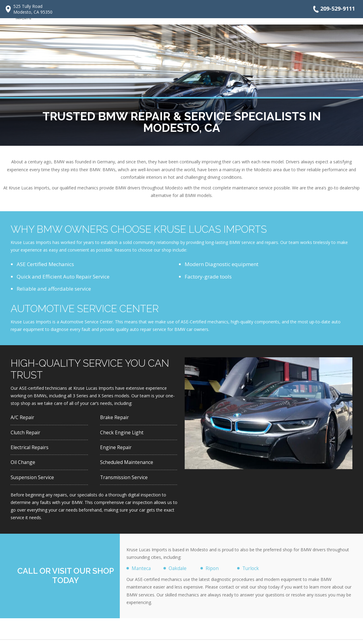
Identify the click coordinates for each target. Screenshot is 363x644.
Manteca (142, 572)
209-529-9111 (333, 9)
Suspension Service (33, 480)
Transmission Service (125, 480)
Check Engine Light (123, 433)
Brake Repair (116, 417)
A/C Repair (23, 417)
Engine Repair (117, 449)
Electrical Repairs (31, 449)
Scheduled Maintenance (129, 464)
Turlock (252, 572)
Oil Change (24, 464)
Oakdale (179, 572)
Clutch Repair (27, 433)
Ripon (213, 572)
